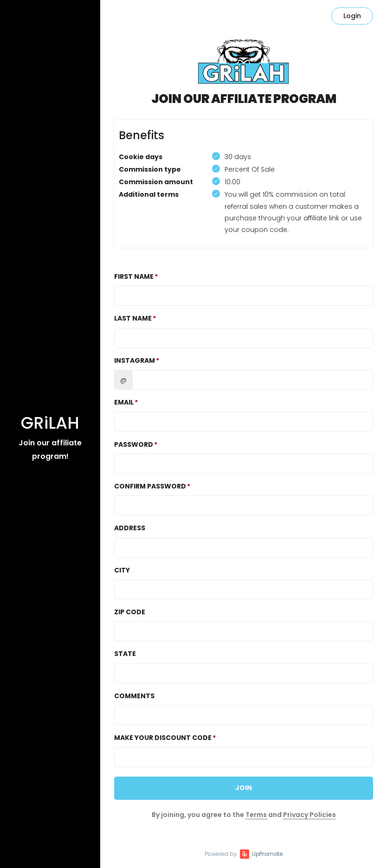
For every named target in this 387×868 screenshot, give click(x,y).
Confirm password (150, 486)
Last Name (133, 318)
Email (124, 402)
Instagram (135, 360)
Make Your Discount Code (163, 738)
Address (130, 528)
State (125, 654)
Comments (134, 696)
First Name (134, 276)
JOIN (244, 788)
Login (352, 16)
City (122, 570)
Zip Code (130, 612)
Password (134, 444)
